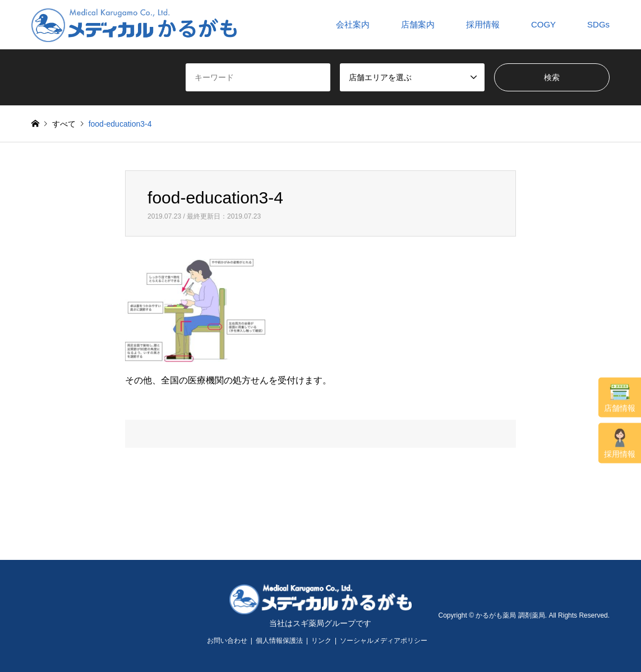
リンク (321, 641)
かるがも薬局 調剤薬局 (510, 615)
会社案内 (353, 24)
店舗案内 (418, 24)
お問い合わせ (227, 641)
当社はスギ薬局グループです (320, 623)
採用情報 (620, 444)
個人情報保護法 (279, 641)
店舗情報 (620, 398)
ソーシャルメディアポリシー (384, 641)
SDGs (598, 24)
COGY (543, 24)
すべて (64, 124)
